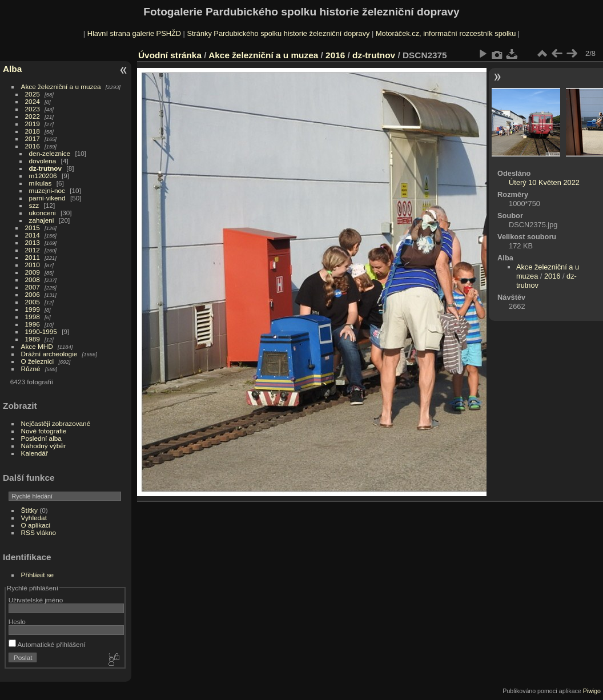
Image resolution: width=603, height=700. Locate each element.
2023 (33, 109)
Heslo (17, 621)
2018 (33, 131)
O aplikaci (36, 525)
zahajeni (42, 220)
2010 (33, 265)
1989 (33, 339)
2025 (33, 94)
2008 (33, 279)
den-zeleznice (50, 153)
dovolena (43, 161)
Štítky (29, 510)
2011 (33, 257)
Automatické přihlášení (47, 644)
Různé (31, 369)
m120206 (43, 176)
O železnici (38, 361)
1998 (33, 317)
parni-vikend (47, 198)
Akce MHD (37, 346)
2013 (33, 242)
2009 (33, 272)
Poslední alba (41, 438)
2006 (33, 294)
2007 (33, 287)
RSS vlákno (39, 532)
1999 (33, 309)
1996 (33, 324)
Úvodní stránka (170, 55)
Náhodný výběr (44, 446)
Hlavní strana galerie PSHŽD (134, 33)
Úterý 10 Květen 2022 (544, 182)
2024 (33, 101)
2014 (33, 235)
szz (34, 205)
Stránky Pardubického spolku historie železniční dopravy (278, 33)
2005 (33, 302)
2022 (33, 116)
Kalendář (35, 453)
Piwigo (592, 691)
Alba (12, 69)
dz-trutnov (46, 168)
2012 (33, 250)
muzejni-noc (47, 190)
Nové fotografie (44, 431)
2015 (33, 228)
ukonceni (43, 213)
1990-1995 (41, 331)
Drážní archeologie (49, 354)
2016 (33, 146)
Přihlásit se (38, 575)
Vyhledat (34, 518)
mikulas (41, 183)
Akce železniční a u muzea (61, 87)
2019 (33, 124)
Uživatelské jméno (36, 600)
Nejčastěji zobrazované (56, 423)
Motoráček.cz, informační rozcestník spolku (446, 33)
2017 (33, 138)
